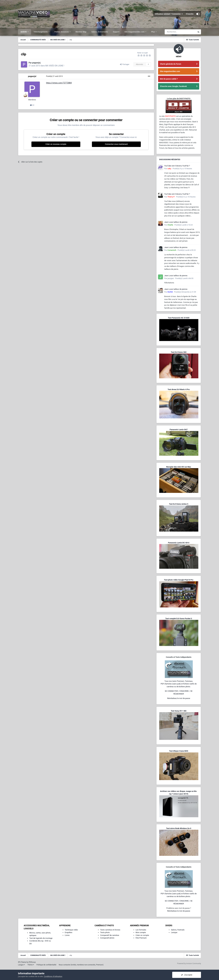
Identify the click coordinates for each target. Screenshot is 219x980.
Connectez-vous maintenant (116, 144)
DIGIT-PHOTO (170, 116)
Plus (153, 32)
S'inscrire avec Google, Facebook (173, 86)
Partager (125, 64)
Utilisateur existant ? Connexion (169, 14)
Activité (24, 32)
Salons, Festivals (178, 930)
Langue (21, 965)
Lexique (174, 932)
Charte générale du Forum (171, 64)
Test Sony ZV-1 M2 (179, 711)
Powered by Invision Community (189, 964)
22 (32, 105)
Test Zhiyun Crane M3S (179, 751)
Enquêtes (69, 932)
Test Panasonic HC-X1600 (179, 318)
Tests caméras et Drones (110, 930)
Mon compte (141, 932)
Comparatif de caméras (110, 935)
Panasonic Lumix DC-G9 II (179, 543)
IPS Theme (22, 962)
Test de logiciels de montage (41, 938)
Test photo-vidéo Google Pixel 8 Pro (179, 580)
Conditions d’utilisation (53, 976)
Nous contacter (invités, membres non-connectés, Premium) (81, 965)
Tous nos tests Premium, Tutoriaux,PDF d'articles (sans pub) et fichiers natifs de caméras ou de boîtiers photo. (179, 684)
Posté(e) (54, 76)
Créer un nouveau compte (56, 144)
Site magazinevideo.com (135, 32)
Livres (67, 935)
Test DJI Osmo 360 (179, 352)
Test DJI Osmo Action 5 (179, 504)
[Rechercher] (180, 32)
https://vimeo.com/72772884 (59, 83)
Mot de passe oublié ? (169, 79)
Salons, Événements (100, 32)
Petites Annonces (62, 32)
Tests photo (105, 932)
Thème (31, 965)
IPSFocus (32, 962)
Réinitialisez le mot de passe (179, 698)
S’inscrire (190, 14)
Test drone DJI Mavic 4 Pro (179, 389)
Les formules (141, 930)
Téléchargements (41, 32)
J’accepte (187, 975)
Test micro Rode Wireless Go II (179, 828)
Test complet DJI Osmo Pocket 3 (179, 619)
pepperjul (32, 76)
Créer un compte (142, 935)
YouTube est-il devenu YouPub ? (177, 166)
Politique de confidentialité (46, 965)
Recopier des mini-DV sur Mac (179, 467)
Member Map (81, 32)
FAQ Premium (141, 938)
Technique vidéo (71, 930)
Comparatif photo (107, 938)
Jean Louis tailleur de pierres (176, 222)
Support (116, 32)
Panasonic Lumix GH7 (179, 430)
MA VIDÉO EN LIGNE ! (55, 66)
